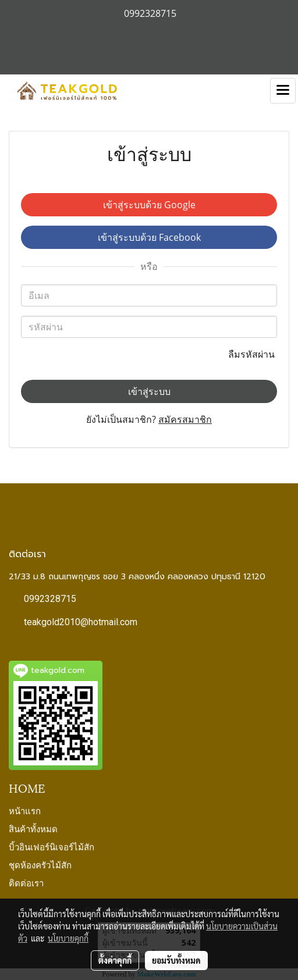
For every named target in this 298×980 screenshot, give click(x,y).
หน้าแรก (25, 810)
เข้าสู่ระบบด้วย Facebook (149, 237)
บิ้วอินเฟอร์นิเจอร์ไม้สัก (52, 846)
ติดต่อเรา (26, 882)
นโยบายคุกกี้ (68, 938)
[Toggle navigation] (283, 91)
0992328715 (50, 599)
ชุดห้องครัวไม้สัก (40, 864)
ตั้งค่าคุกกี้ (115, 960)
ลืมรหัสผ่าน (253, 354)
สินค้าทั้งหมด (33, 828)
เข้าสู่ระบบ (149, 391)
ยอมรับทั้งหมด (176, 960)
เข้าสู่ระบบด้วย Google (149, 205)
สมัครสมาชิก (185, 419)
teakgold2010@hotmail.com (81, 622)
